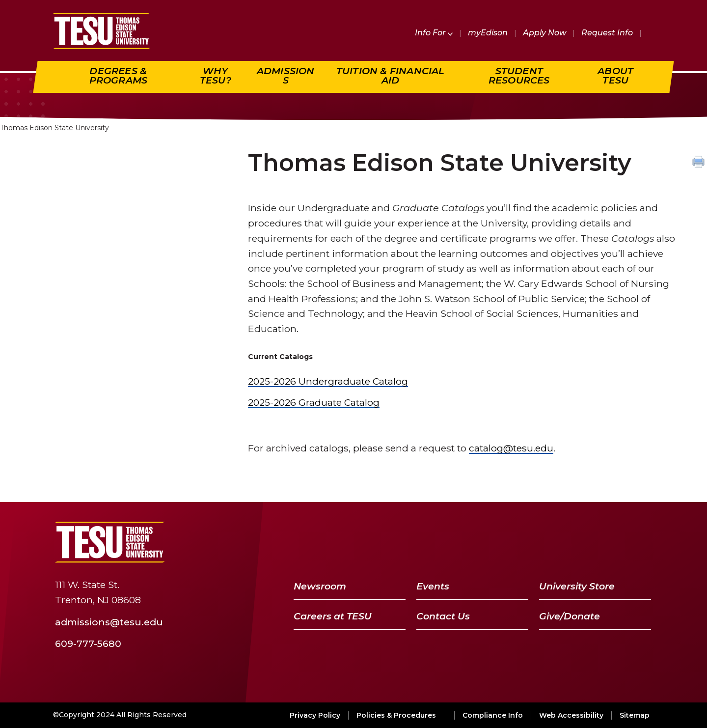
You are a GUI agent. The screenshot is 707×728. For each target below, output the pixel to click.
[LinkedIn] (616, 543)
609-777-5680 (88, 643)
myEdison (488, 33)
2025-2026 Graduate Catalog (314, 402)
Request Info (607, 33)
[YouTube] (590, 543)
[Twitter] (564, 543)
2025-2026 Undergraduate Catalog (328, 381)
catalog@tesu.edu (511, 448)
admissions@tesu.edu (109, 622)
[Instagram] (640, 543)
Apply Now (544, 33)
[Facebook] (542, 543)
